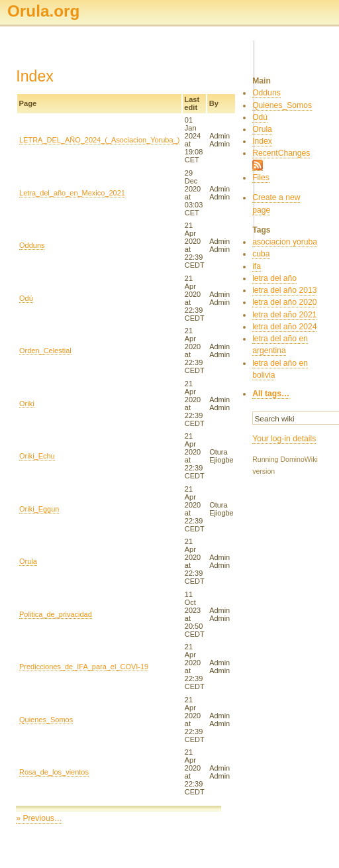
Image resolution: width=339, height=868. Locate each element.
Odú (26, 298)
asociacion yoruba (285, 242)
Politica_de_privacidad (56, 614)
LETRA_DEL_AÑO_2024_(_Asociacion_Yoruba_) (99, 140)
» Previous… (39, 818)
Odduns (32, 245)
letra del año (274, 278)
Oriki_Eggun (39, 509)
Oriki (27, 404)
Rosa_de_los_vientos (54, 772)
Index (262, 141)
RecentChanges (281, 153)
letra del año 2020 (284, 302)
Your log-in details (284, 439)
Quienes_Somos (46, 720)
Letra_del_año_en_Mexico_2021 (72, 193)
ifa (257, 266)
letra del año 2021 (284, 315)
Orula (28, 561)
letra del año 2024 (284, 327)
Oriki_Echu (37, 456)
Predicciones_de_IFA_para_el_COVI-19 (84, 667)
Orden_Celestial (45, 351)
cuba (261, 254)
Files (261, 178)
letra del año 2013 (284, 290)
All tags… (271, 394)
